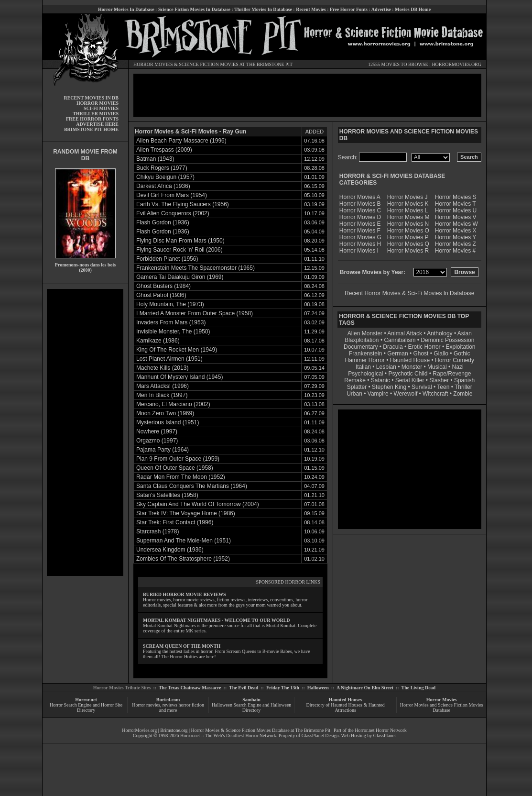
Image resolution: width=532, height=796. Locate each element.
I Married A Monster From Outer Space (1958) (195, 313)
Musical (437, 367)
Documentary (361, 347)
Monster (412, 367)
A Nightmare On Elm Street (365, 688)
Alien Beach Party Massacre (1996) (181, 141)
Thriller (463, 387)
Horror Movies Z (456, 244)
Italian (363, 367)
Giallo (441, 354)
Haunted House (410, 360)
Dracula (393, 347)
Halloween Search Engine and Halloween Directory (252, 708)
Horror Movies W (456, 224)
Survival (422, 387)
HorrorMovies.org (139, 730)
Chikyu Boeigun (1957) (165, 177)
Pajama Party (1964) (163, 450)
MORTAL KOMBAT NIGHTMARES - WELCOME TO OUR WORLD (217, 620)
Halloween (318, 688)
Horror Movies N (408, 224)
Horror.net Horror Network (381, 730)
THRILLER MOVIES (96, 114)
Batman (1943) (155, 159)
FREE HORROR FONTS (92, 119)
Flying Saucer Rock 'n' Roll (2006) (179, 250)
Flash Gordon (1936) (163, 222)
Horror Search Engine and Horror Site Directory (86, 708)
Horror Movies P (408, 237)
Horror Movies (442, 700)
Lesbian (387, 367)
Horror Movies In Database (126, 9)
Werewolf (405, 394)
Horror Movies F (360, 231)
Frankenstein (365, 354)
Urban (354, 394)
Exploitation (460, 347)
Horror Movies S (456, 197)
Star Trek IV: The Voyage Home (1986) (186, 513)
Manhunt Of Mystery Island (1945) (179, 377)
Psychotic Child (408, 374)
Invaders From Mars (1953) (171, 322)
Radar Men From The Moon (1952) (181, 477)
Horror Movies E (360, 224)
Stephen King (389, 387)
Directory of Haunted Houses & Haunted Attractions (346, 708)
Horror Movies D (360, 217)
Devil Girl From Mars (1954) (172, 195)
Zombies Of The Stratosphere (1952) (183, 559)
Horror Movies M (408, 217)
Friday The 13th (283, 688)
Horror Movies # (455, 251)
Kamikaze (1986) (158, 341)
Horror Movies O (408, 231)
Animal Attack (405, 333)
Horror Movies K (408, 204)
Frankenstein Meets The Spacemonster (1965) (195, 268)
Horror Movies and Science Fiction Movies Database (442, 708)
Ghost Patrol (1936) (161, 295)
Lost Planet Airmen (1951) (169, 359)
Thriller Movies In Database (263, 9)
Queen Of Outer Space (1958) (175, 468)
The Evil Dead (244, 688)
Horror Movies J (407, 197)
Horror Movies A (360, 197)
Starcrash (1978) (157, 531)
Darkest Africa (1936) (163, 186)
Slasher (439, 380)
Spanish (464, 380)
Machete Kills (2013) (162, 368)
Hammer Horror (365, 360)
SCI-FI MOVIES (101, 108)
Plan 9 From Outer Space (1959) (178, 459)
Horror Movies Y (456, 237)
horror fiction (191, 705)
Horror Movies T (456, 204)
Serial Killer (410, 380)
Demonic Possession (447, 340)
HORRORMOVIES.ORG (456, 64)
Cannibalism (400, 340)
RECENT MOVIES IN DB (91, 98)
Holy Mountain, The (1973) (170, 304)
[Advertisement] (85, 432)
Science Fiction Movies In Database (194, 9)
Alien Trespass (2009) (164, 150)
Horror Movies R (408, 251)
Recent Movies (311, 9)
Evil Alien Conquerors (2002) (173, 213)
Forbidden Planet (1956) (167, 259)
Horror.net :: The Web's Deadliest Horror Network (228, 735)
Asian (465, 333)
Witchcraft (435, 394)
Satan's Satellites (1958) (167, 495)
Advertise (381, 9)
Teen (443, 387)
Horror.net (86, 700)
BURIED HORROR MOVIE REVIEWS (185, 594)
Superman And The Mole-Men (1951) (184, 541)
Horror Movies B (360, 204)
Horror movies (146, 705)
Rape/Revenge (452, 374)
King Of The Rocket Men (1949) (177, 350)
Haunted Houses (345, 700)
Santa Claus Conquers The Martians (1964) (192, 486)
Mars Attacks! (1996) (163, 386)
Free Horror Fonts (349, 9)
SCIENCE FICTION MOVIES (208, 64)
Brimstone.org (174, 730)
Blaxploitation (362, 340)
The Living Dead (419, 688)
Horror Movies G (360, 237)
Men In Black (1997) (162, 395)
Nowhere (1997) (157, 431)
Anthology (440, 333)
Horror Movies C (360, 210)
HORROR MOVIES (153, 64)
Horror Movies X (456, 231)
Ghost (421, 354)
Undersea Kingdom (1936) (170, 550)
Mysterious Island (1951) (168, 422)
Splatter (357, 387)
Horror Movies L (407, 210)
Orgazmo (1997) (157, 441)
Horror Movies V (456, 217)
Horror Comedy (455, 360)
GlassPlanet (385, 735)
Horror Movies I (359, 251)
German (397, 354)
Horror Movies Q (408, 244)
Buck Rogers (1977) (162, 168)
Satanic (380, 380)
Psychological (365, 374)
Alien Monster (365, 333)
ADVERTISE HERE (97, 124)
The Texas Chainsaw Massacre (190, 688)
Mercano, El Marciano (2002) (173, 404)
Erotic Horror (424, 347)
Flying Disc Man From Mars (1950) (180, 241)
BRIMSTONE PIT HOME (91, 129)
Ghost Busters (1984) (163, 286)
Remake (355, 380)
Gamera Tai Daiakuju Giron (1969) (180, 277)
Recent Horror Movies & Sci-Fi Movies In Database (409, 293)
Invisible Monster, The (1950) (173, 332)
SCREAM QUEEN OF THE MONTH (182, 646)
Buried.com (168, 700)
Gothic (462, 354)
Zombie (463, 394)
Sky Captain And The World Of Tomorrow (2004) (198, 504)
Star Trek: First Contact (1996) (175, 522)
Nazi (458, 367)
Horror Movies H (360, 244)
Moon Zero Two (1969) (165, 413)
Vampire (378, 394)
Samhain (251, 700)
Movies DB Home (413, 9)
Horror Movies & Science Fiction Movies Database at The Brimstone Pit (261, 730)
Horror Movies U (456, 210)
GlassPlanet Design (320, 735)
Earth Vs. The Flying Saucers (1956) (183, 204)
